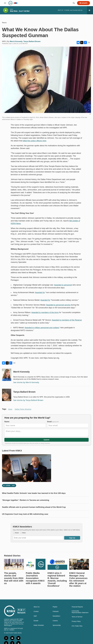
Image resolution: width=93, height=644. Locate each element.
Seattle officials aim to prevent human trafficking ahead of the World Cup (34, 513)
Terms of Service (77, 627)
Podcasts (56, 622)
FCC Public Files (77, 636)
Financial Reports (77, 617)
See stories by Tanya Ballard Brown (28, 402)
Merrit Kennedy (16, 43)
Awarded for (40, 295)
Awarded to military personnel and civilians (42, 330)
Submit (46, 446)
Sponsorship (57, 636)
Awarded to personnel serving (58, 307)
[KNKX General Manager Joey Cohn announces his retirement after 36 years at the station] (79, 574)
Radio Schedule (39, 636)
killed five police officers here (35, 143)
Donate (84, 3)
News (4, 25)
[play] (6, 10)
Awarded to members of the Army (45, 315)
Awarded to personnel (63, 287)
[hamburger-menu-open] (5, 3)
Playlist (55, 617)
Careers (55, 631)
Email (53, 428)
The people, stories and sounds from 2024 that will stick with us (14, 588)
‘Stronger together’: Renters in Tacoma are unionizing (26, 506)
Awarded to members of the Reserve (67, 322)
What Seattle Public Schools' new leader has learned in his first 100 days (34, 499)
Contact (36, 622)
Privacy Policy (76, 632)
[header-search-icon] (74, 3)
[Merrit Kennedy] (7, 377)
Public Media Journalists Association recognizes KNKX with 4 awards (35, 588)
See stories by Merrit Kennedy (26, 384)
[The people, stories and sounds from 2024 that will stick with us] (14, 574)
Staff (35, 626)
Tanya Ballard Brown (32, 43)
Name (7, 428)
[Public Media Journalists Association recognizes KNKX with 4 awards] (36, 574)
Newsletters (56, 626)
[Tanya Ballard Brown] (7, 397)
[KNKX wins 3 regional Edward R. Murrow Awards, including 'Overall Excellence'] (57, 574)
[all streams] (90, 10)
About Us (37, 617)
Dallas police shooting (23, 411)
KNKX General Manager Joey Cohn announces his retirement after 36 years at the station (78, 590)
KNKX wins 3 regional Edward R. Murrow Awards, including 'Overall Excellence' (57, 590)
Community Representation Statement (80, 622)
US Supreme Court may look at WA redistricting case (25, 520)
